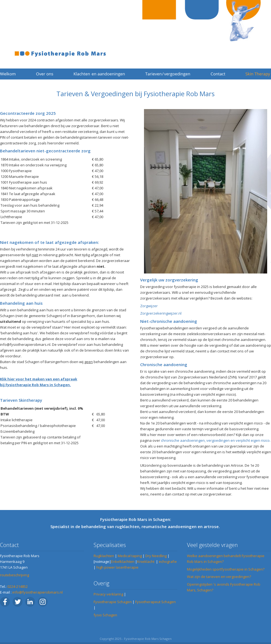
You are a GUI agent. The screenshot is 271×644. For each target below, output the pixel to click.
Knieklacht (146, 562)
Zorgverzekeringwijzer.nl (161, 313)
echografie (168, 562)
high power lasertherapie (117, 567)
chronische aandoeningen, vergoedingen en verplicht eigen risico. (216, 440)
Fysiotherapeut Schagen (155, 602)
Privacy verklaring (108, 594)
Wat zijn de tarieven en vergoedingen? (219, 577)
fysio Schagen (105, 615)
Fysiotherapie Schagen (113, 602)
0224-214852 (18, 586)
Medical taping (130, 556)
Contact (9, 545)
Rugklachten (104, 556)
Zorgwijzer (149, 306)
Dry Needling (156, 556)
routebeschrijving (15, 575)
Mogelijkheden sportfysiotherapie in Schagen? (226, 569)
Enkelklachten (123, 562)
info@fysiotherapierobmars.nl (38, 592)
